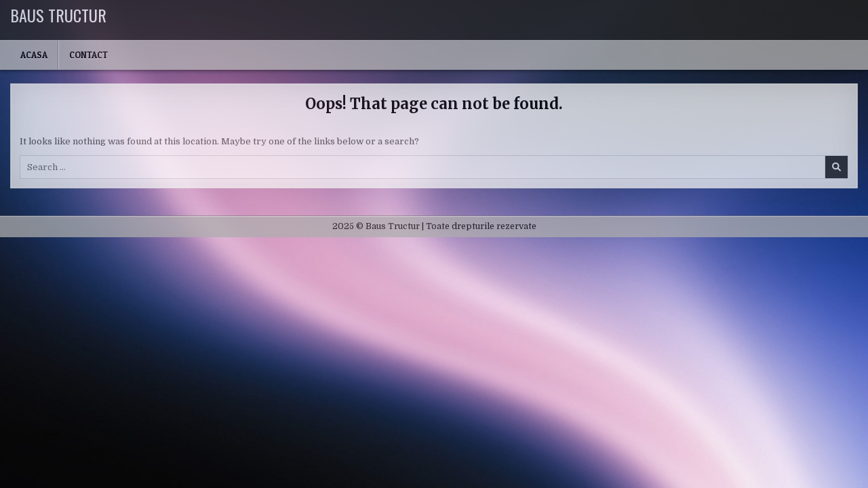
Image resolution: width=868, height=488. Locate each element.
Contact (88, 55)
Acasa (34, 55)
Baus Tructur (58, 15)
